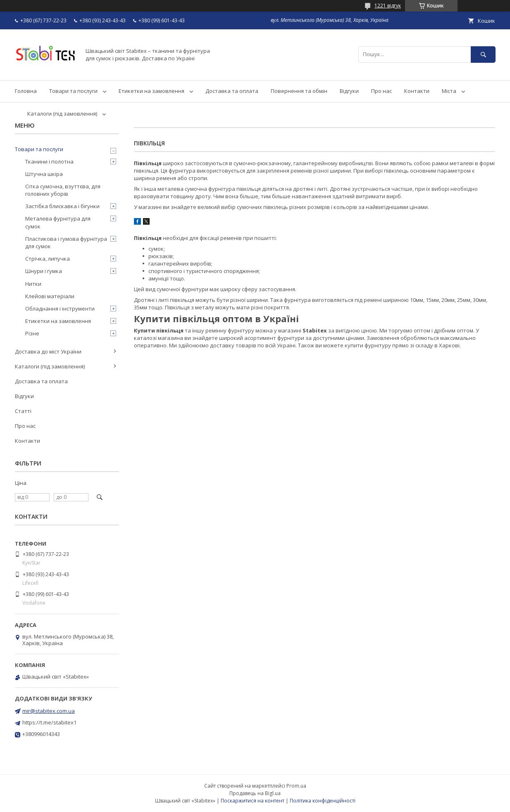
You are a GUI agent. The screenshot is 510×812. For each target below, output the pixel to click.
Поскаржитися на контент (253, 801)
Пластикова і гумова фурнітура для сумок (66, 242)
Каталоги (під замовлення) (62, 114)
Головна (26, 91)
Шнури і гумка (44, 271)
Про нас (381, 91)
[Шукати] (483, 54)
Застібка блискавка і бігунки (62, 206)
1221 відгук (388, 6)
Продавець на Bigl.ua (255, 793)
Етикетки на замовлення (151, 91)
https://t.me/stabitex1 (49, 722)
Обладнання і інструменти (60, 309)
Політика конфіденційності (323, 801)
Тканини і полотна (49, 161)
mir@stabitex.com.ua (49, 711)
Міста (449, 91)
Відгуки (349, 91)
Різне (32, 333)
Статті (23, 411)
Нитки (33, 284)
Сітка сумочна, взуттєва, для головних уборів (63, 190)
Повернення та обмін (299, 91)
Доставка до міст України (48, 351)
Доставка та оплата (232, 91)
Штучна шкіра (44, 174)
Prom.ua (296, 786)
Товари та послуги (73, 91)
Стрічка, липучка (48, 259)
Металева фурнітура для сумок (58, 222)
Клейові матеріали (50, 296)
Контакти (417, 91)
